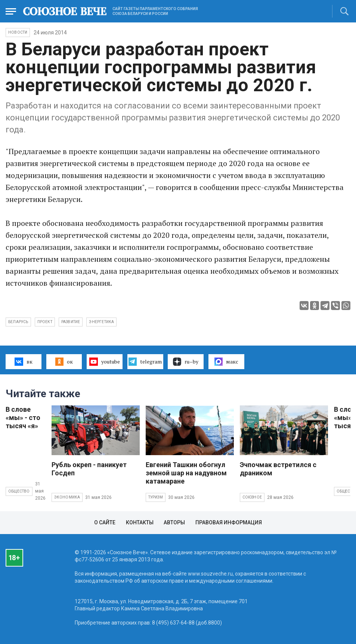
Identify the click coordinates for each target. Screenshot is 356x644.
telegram (145, 362)
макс (226, 362)
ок (64, 362)
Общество (19, 491)
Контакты (140, 522)
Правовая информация (229, 522)
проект (45, 322)
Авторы (174, 522)
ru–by (186, 362)
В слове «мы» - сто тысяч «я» (23, 418)
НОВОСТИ (18, 32)
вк (23, 362)
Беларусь (18, 322)
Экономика (67, 497)
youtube (104, 362)
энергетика (101, 322)
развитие (71, 322)
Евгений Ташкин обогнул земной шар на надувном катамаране (186, 473)
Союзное (252, 497)
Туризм (156, 497)
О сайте (105, 522)
